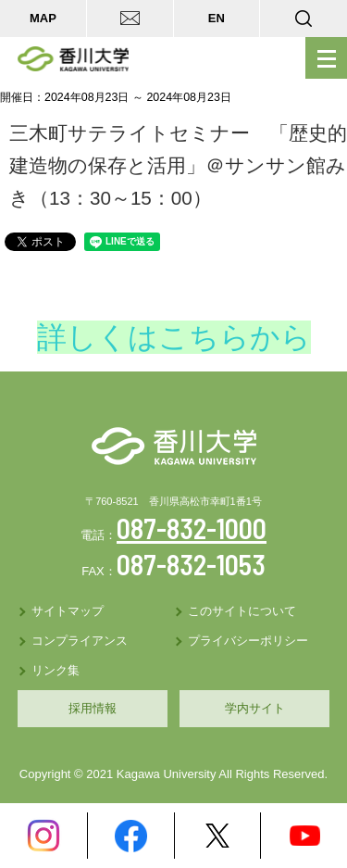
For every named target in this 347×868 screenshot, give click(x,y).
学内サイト (255, 708)
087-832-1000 (192, 528)
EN (217, 18)
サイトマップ (68, 611)
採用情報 (93, 708)
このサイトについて (242, 611)
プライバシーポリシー (248, 641)
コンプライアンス (80, 641)
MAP (43, 18)
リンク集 (56, 670)
